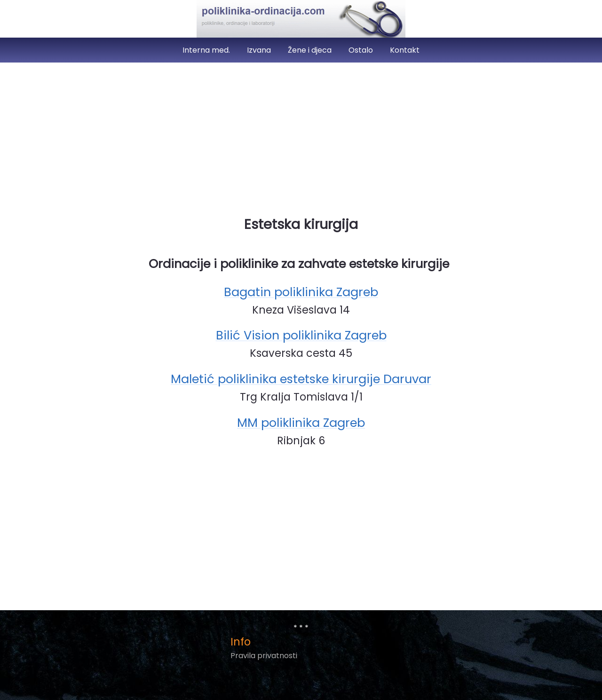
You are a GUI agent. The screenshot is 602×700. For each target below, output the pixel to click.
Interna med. (207, 50)
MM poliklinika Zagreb (301, 423)
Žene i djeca (311, 50)
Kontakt (405, 50)
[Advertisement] (301, 135)
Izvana (260, 50)
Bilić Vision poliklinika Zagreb (301, 335)
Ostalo (362, 50)
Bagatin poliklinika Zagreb (301, 292)
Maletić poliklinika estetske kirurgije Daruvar (301, 379)
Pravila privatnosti (264, 656)
